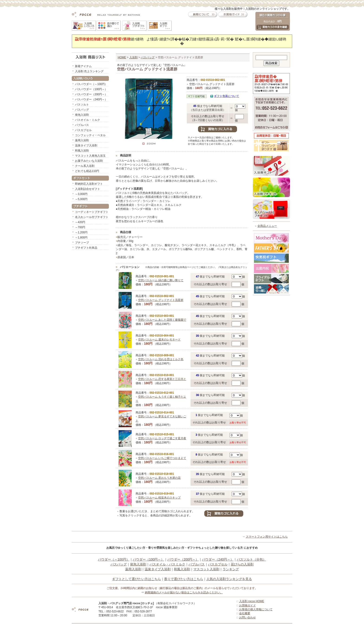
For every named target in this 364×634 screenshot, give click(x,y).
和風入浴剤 (82, 151)
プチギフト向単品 (86, 248)
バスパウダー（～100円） (91, 84)
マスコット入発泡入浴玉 (90, 156)
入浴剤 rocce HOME (252, 601)
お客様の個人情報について (256, 609)
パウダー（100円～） (148, 559)
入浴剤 (133, 57)
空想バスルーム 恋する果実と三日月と (162, 379)
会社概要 (245, 613)
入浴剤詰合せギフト (88, 189)
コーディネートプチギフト (92, 212)
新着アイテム (83, 66)
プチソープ (82, 243)
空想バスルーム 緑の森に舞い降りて (161, 280)
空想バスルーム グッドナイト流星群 (161, 300)
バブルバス (82, 125)
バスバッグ (82, 110)
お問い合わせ (247, 617)
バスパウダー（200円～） (91, 94)
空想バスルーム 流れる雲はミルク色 (161, 359)
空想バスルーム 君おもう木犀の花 (159, 478)
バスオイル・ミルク (88, 120)
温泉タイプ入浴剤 (86, 145)
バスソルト (82, 105)
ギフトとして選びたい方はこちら (136, 579)
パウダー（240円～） (218, 559)
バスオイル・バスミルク (167, 564)
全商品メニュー (267, 226)
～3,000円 (81, 194)
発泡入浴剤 (82, 115)
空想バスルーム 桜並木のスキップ (159, 498)
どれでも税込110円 (87, 171)
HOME (122, 57)
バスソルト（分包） (251, 559)
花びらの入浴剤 (242, 564)
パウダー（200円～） (183, 559)
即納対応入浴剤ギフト (89, 184)
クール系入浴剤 (85, 166)
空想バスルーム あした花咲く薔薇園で (162, 320)
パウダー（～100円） (114, 559)
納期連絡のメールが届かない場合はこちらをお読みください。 (184, 592)
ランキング (231, 569)
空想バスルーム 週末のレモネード (159, 340)
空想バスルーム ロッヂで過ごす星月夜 (162, 438)
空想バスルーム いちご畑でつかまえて (162, 458)
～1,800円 (81, 238)
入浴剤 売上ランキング (89, 71)
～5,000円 (81, 199)
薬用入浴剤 (82, 140)
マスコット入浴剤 (206, 569)
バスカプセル (83, 130)
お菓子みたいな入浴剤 (89, 161)
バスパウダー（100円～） (91, 89)
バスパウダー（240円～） (91, 99)
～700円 (80, 227)
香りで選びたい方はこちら (184, 579)
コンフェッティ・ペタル (90, 135)
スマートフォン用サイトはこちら (267, 537)
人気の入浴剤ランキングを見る (229, 579)
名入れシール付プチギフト (92, 217)
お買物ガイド (247, 605)
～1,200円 (81, 232)
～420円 (80, 222)
